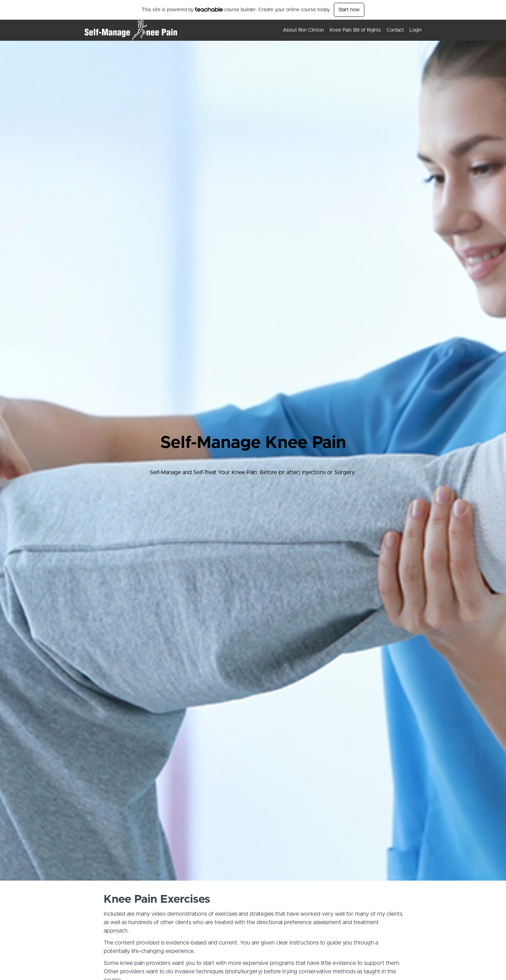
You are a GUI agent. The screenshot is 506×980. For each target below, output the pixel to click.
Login (416, 30)
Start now (349, 10)
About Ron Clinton (303, 30)
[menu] (349, 30)
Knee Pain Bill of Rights (355, 30)
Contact (395, 30)
